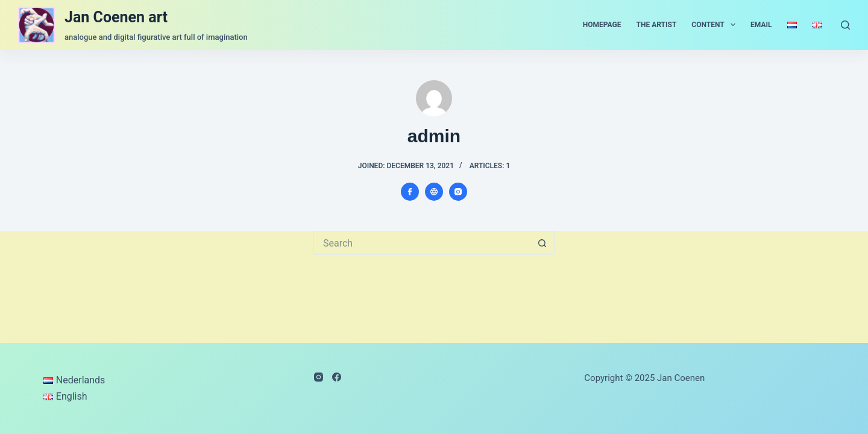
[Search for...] (422, 243)
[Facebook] (337, 377)
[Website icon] (434, 192)
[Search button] (542, 243)
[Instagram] (319, 377)
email (761, 25)
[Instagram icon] (458, 192)
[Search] (845, 25)
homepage (602, 25)
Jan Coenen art (116, 17)
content (716, 25)
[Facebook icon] (410, 192)
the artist (657, 25)
